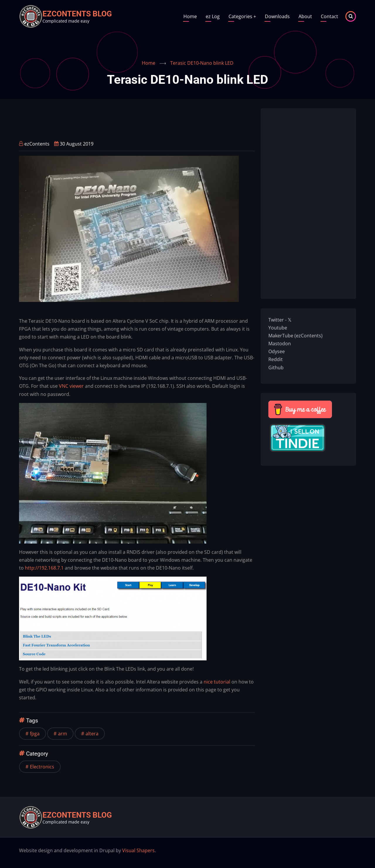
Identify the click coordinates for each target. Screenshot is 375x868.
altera (92, 734)
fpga (35, 734)
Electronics (42, 767)
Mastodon (280, 344)
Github (276, 368)
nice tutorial (217, 682)
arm (63, 734)
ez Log (213, 16)
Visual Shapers (138, 850)
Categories (242, 16)
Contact (329, 16)
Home (190, 16)
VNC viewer (71, 386)
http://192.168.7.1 (44, 568)
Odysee (277, 351)
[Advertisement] (126, 122)
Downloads (277, 16)
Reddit (276, 359)
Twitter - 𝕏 (280, 320)
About (305, 16)
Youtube (278, 328)
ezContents (37, 144)
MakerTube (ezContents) (295, 336)
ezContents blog (77, 14)
